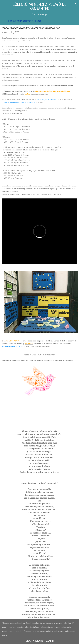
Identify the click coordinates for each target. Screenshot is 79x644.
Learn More (34, 641)
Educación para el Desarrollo (47, 100)
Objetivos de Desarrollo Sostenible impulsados (18, 102)
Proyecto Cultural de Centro (13, 346)
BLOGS (38, 21)
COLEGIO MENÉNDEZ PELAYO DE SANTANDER (39, 7)
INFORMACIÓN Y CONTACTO (21, 21)
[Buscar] (76, 5)
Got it (50, 641)
